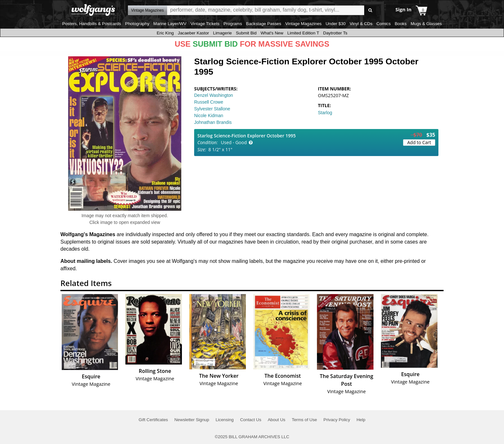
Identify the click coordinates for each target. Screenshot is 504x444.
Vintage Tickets (205, 24)
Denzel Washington (214, 95)
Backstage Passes (264, 24)
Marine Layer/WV (170, 24)
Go (370, 10)
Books (401, 24)
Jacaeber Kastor (193, 33)
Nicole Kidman (209, 116)
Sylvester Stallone (212, 109)
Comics (383, 24)
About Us (277, 420)
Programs (233, 24)
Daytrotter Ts (335, 33)
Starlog (325, 113)
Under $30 (336, 24)
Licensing (225, 420)
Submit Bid (246, 33)
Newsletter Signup (192, 420)
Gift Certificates (153, 420)
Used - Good (234, 142)
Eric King (165, 33)
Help (361, 420)
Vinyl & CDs (361, 24)
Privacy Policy (337, 420)
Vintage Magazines (303, 24)
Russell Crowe (209, 102)
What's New (272, 33)
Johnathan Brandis (213, 122)
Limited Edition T (303, 33)
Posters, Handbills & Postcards (92, 24)
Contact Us (251, 420)
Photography (137, 24)
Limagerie (223, 33)
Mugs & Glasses (426, 24)
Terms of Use (305, 420)
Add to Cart (419, 142)
